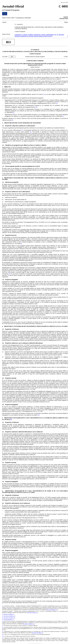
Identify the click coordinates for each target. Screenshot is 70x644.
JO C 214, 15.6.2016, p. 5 (52, 610)
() (44, 94)
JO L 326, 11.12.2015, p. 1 (29, 624)
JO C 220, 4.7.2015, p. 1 (32, 613)
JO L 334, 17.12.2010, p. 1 (9, 618)
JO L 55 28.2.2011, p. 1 (9, 620)
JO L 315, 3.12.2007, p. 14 (9, 616)
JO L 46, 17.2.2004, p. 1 (9, 614)
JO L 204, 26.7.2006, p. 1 (37, 633)
